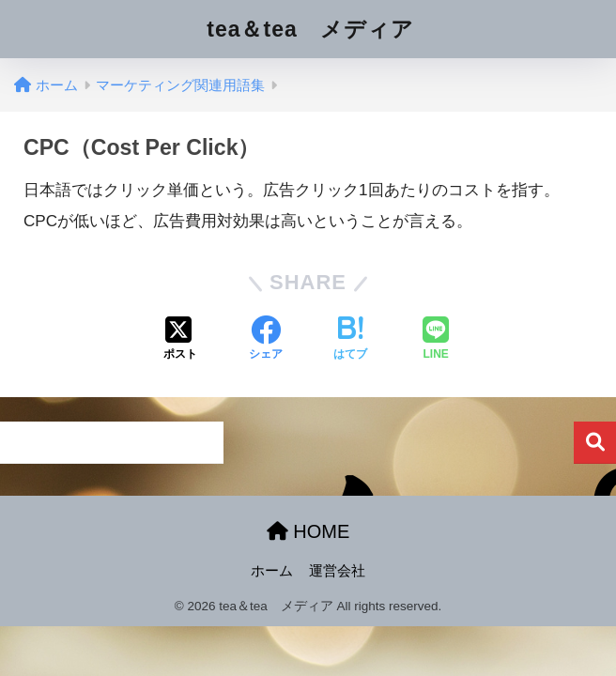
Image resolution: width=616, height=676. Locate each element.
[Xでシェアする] (180, 340)
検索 (595, 443)
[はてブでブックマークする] (350, 340)
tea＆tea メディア (310, 29)
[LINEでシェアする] (436, 340)
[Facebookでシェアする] (266, 340)
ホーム (272, 571)
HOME (308, 531)
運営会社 (337, 571)
